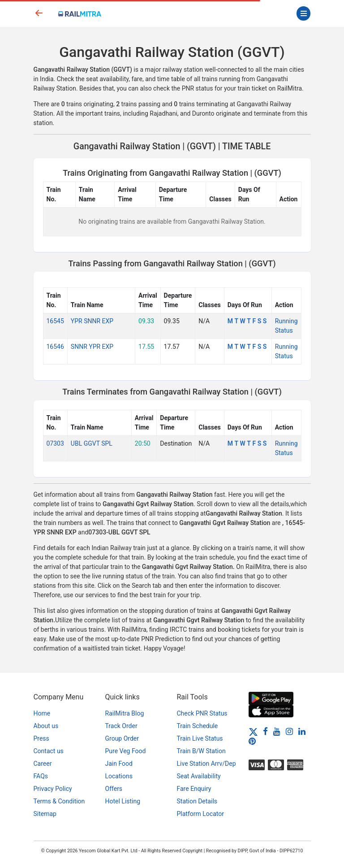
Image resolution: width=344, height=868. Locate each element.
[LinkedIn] (302, 731)
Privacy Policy (53, 789)
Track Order (121, 726)
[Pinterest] (252, 741)
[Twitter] (253, 731)
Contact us (49, 751)
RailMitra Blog (125, 713)
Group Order (122, 738)
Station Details (197, 801)
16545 (55, 321)
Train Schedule (198, 726)
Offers (114, 789)
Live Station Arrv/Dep (206, 764)
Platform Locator (200, 814)
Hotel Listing (123, 801)
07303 (55, 443)
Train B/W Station (201, 751)
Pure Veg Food (126, 751)
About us (46, 726)
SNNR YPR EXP (92, 347)
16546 (55, 347)
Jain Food (119, 764)
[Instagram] (289, 731)
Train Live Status (200, 738)
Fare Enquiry (194, 789)
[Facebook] (265, 731)
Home (42, 713)
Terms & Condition (59, 801)
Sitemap (45, 814)
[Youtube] (277, 731)
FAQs (41, 776)
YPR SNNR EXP (92, 321)
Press (41, 738)
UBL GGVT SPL (92, 443)
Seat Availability (199, 776)
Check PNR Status (202, 713)
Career (43, 764)
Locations (119, 776)
